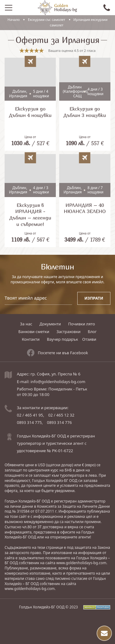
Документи (50, 324)
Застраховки (68, 332)
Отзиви (89, 339)
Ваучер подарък (63, 339)
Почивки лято (81, 324)
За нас (26, 324)
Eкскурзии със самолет (47, 19)
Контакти (31, 339)
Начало (14, 19)
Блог (92, 332)
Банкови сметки (34, 332)
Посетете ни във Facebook (57, 353)
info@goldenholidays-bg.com (58, 382)
